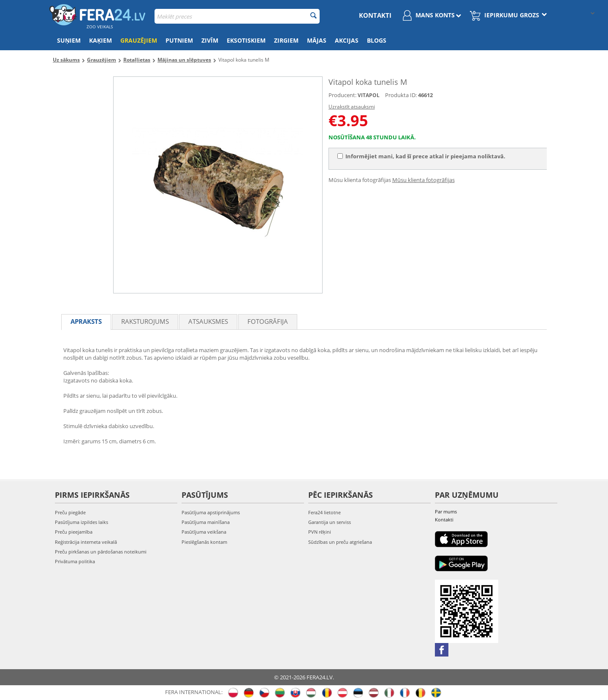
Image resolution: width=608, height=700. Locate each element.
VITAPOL (369, 95)
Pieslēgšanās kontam (204, 542)
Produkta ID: (401, 95)
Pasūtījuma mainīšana (206, 522)
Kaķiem (100, 40)
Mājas (317, 40)
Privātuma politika (75, 561)
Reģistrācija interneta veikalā (86, 542)
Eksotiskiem (246, 40)
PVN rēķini (320, 532)
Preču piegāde (70, 512)
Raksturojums (145, 321)
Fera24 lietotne (324, 512)
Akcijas (347, 40)
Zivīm (210, 40)
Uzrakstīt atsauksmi (352, 107)
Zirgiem (286, 40)
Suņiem (69, 40)
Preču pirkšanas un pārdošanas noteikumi (101, 552)
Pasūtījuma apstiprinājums (211, 512)
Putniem (179, 40)
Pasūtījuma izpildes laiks (81, 522)
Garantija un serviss (330, 522)
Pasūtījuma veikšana (204, 532)
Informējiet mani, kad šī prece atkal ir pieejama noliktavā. (421, 156)
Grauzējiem (139, 40)
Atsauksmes (208, 321)
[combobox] (237, 16)
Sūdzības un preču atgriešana (340, 542)
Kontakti (375, 15)
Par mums (446, 511)
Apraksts (86, 321)
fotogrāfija (268, 321)
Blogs (377, 40)
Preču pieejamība (74, 532)
